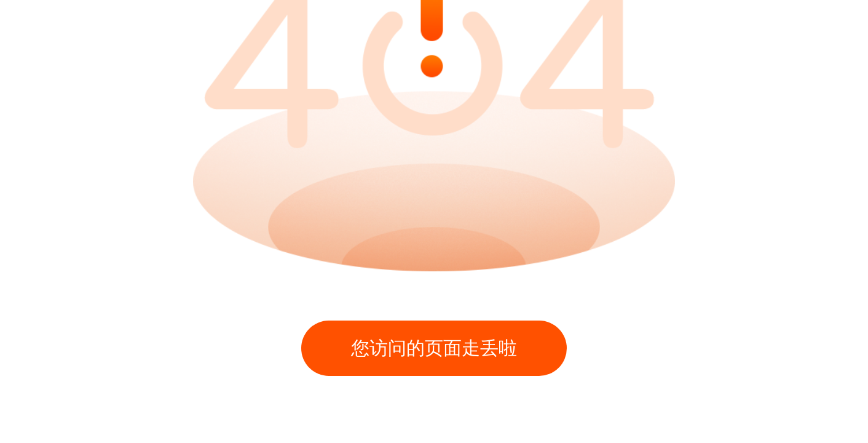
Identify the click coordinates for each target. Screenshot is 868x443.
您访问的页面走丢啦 (434, 348)
